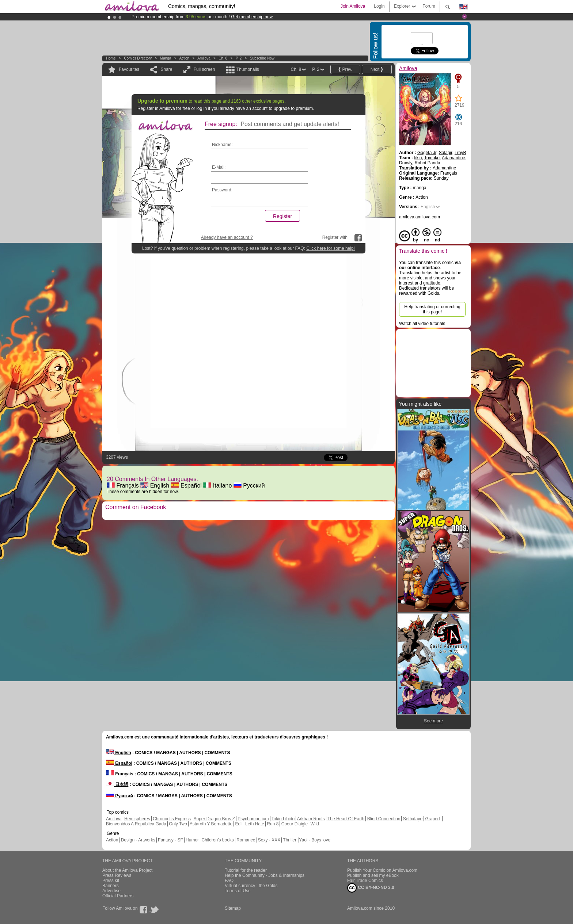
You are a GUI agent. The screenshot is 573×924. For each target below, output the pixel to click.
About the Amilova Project (127, 870)
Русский (249, 486)
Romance (246, 840)
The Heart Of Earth (346, 819)
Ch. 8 (223, 58)
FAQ (229, 881)
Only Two (178, 824)
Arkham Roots (311, 819)
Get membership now (252, 17)
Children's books (217, 840)
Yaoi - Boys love (315, 840)
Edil (239, 824)
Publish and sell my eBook (373, 875)
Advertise (111, 891)
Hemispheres (137, 819)
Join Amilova (353, 6)
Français (123, 486)
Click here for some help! (331, 248)
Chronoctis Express (172, 819)
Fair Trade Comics (365, 881)
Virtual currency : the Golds (251, 886)
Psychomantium (253, 819)
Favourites (129, 69)
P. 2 (239, 58)
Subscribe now (262, 58)
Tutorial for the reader (246, 870)
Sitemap (233, 908)
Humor (192, 840)
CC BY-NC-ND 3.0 (371, 888)
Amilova (204, 58)
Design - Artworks (138, 840)
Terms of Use (238, 891)
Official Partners (118, 896)
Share (166, 69)
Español (186, 486)
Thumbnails (248, 69)
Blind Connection (384, 819)
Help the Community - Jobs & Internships (265, 875)
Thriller (290, 840)
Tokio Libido (283, 819)
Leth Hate (255, 824)
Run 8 (273, 824)
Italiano (217, 486)
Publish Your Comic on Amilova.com (382, 870)
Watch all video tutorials (422, 324)
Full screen (204, 69)
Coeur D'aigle (295, 824)
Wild (314, 824)
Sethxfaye (413, 819)
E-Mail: (219, 167)
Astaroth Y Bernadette (211, 824)
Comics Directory (138, 58)
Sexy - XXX (269, 840)
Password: (222, 190)
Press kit (111, 881)
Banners (111, 886)
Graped (432, 819)
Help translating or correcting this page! (432, 309)
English (155, 486)
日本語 (117, 784)
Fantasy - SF (170, 840)
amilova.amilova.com (420, 217)
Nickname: (222, 145)
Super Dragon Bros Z (214, 819)
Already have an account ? (227, 237)
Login (379, 6)
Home (111, 58)
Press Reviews (117, 875)
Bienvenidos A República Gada (136, 824)
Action (184, 58)
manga (166, 58)
